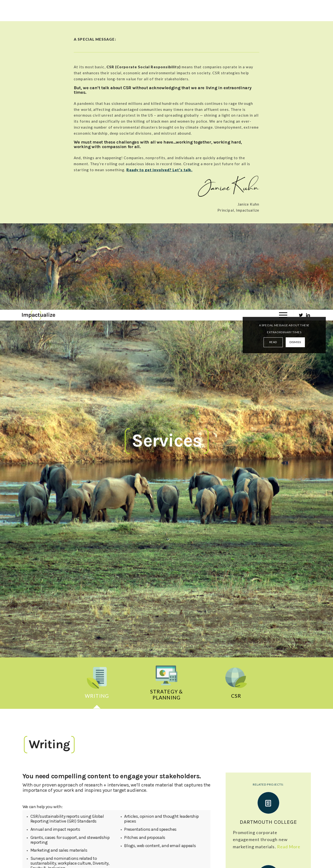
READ (273, 32)
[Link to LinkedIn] (308, 5)
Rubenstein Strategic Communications (196, 706)
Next (301, 658)
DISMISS (295, 32)
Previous (32, 658)
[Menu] (282, 5)
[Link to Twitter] (301, 5)
